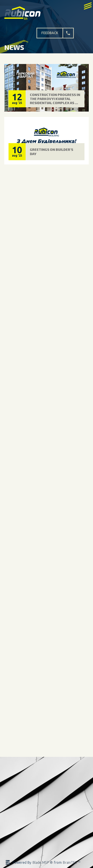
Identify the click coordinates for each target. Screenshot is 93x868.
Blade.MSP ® (43, 862)
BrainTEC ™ (71, 862)
